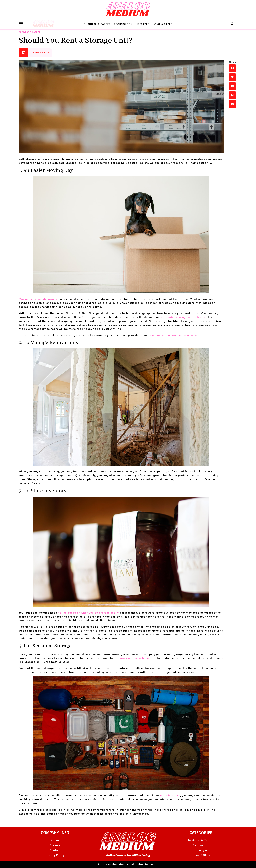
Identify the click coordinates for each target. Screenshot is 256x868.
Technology (123, 24)
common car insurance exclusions (173, 335)
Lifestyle (142, 24)
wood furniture (170, 795)
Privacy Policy (55, 855)
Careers (55, 845)
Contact (55, 850)
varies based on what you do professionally (88, 613)
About (55, 840)
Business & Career (97, 24)
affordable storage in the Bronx (183, 317)
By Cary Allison (39, 53)
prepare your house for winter (135, 658)
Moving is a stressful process (39, 299)
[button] (232, 24)
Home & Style (162, 24)
